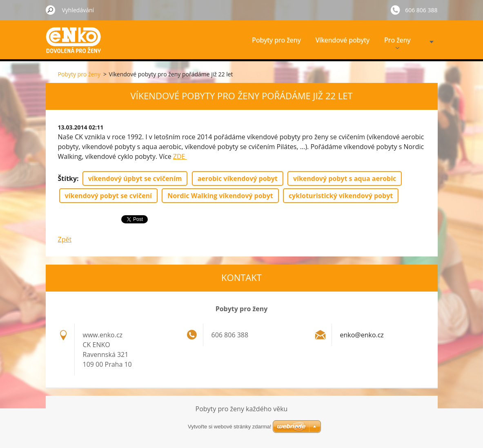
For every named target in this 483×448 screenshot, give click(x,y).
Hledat (51, 10)
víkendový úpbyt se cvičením (135, 178)
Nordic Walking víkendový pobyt (220, 196)
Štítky (68, 178)
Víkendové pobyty (343, 40)
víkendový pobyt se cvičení (108, 196)
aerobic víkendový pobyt (238, 178)
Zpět (65, 239)
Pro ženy (397, 42)
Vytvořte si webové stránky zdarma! (230, 427)
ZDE (180, 156)
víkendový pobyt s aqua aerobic (345, 178)
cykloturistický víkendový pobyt (341, 196)
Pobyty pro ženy (276, 40)
